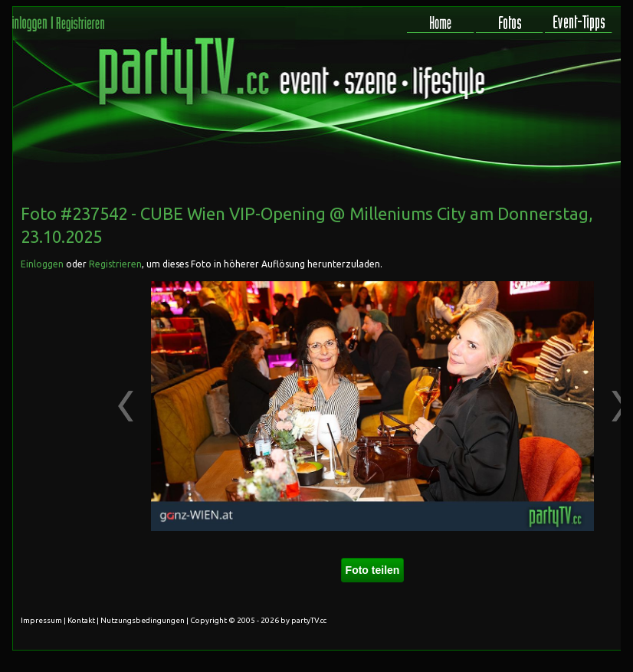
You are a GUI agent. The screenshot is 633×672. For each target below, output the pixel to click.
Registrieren (115, 264)
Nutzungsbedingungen (143, 620)
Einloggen (42, 264)
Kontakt (81, 620)
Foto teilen (373, 570)
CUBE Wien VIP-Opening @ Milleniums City (303, 213)
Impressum (41, 620)
